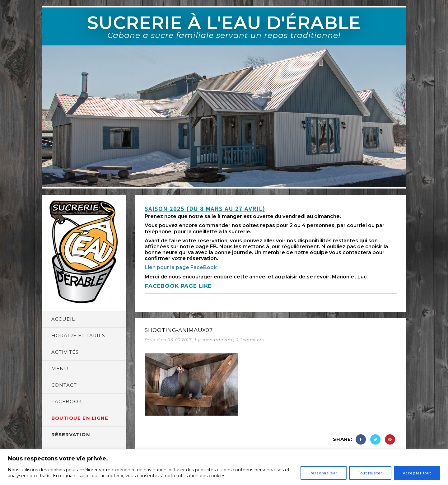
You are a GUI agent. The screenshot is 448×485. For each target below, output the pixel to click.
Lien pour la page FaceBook (181, 267)
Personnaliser (324, 473)
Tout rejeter (370, 473)
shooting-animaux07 (179, 330)
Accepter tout (417, 473)
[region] (224, 467)
